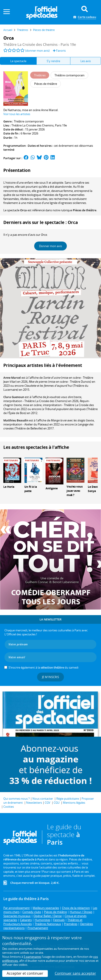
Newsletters (34, 803)
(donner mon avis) (37, 51)
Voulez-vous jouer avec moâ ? (75, 491)
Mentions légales (74, 803)
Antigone (52, 488)
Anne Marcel (12, 378)
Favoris (59, 51)
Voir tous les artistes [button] (17, 114)
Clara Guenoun (14, 397)
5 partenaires (32, 957)
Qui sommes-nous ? (17, 799)
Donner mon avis (50, 246)
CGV (47, 803)
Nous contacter (43, 799)
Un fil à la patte (31, 489)
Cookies (9, 807)
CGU (57, 803)
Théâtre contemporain (29, 121)
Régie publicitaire (68, 799)
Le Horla (9, 487)
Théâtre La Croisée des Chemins (33, 125)
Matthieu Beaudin (16, 420)
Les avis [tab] (86, 61)
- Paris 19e (40, 45)
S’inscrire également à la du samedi (43, 667)
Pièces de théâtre (85, 210)
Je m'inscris (50, 677)
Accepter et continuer (25, 973)
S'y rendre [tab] (53, 61)
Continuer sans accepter (75, 973)
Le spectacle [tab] (18, 61)
